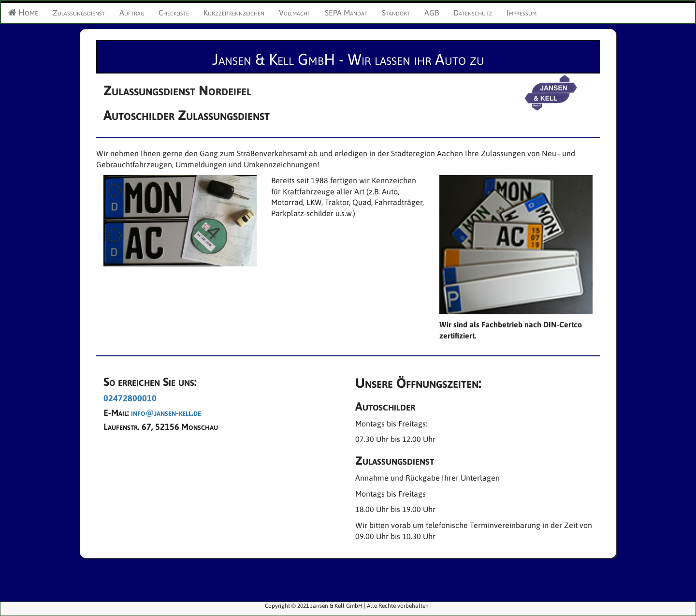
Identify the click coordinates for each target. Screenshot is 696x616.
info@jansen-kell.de (166, 413)
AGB (432, 13)
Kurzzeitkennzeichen (234, 13)
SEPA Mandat (346, 13)
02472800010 (130, 398)
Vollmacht (295, 13)
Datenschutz (473, 13)
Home (23, 12)
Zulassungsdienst (79, 13)
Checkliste (174, 13)
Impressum (522, 13)
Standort (396, 13)
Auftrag (132, 13)
